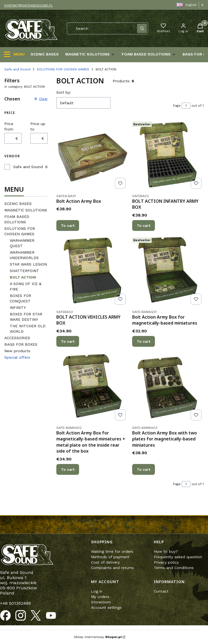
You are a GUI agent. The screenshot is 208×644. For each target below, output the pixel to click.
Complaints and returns (112, 568)
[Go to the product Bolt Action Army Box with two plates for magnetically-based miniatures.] (168, 387)
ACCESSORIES (17, 338)
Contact (161, 591)
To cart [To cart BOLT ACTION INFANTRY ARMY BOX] (144, 225)
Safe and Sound (17, 69)
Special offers (17, 357)
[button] (142, 28)
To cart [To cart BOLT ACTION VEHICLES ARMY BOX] (68, 341)
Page (177, 106)
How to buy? (166, 551)
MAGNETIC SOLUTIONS (26, 210)
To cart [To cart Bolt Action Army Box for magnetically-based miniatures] (144, 341)
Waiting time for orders (112, 551)
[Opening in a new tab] (5, 616)
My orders (100, 597)
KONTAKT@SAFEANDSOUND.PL (29, 5)
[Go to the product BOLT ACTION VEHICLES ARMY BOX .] (92, 271)
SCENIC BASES (18, 204)
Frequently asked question (178, 557)
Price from (9, 126)
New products (17, 351)
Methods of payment (110, 557)
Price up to (38, 126)
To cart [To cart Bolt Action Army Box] (68, 225)
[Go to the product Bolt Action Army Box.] (92, 155)
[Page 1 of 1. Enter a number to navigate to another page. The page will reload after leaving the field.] (186, 106)
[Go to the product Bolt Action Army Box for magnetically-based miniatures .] (168, 271)
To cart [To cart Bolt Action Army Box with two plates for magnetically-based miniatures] (144, 469)
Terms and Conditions (174, 568)
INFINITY (18, 308)
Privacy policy (166, 562)
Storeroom (101, 602)
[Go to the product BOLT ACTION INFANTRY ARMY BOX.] (168, 155)
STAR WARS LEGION (28, 264)
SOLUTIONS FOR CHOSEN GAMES (63, 69)
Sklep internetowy (98, 637)
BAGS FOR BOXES (21, 344)
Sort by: (64, 92)
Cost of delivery (105, 562)
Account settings (106, 607)
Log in (97, 591)
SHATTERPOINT (24, 271)
